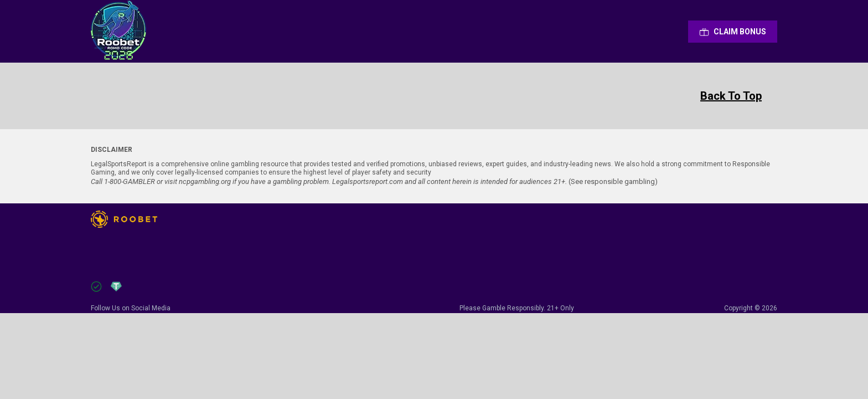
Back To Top (731, 96)
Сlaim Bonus (733, 32)
